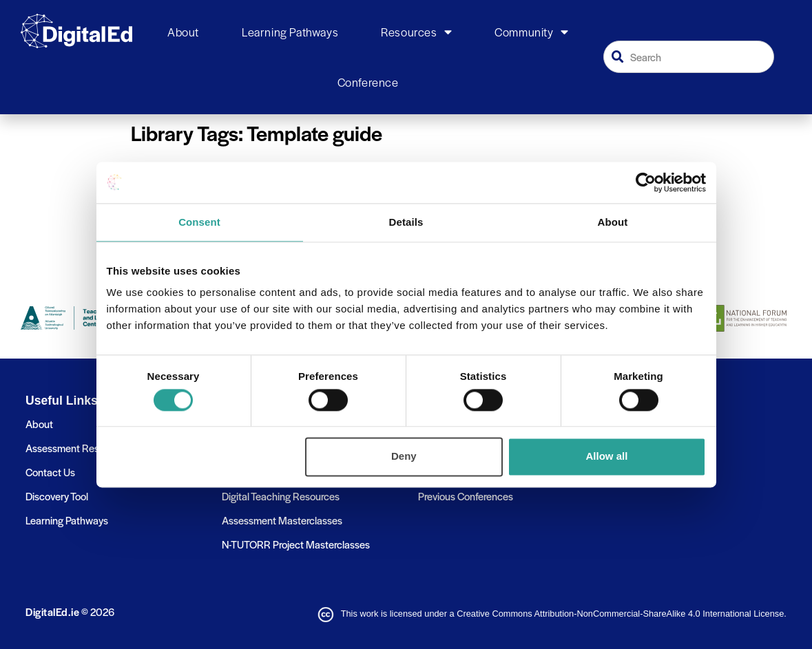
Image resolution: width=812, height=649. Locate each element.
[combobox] (689, 57)
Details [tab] (406, 222)
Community (531, 32)
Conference (368, 82)
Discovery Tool (57, 496)
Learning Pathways (290, 32)
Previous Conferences (466, 496)
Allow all (607, 457)
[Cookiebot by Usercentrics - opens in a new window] (646, 182)
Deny (404, 457)
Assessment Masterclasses (282, 520)
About (183, 32)
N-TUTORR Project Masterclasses (296, 544)
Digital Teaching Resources (281, 496)
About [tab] (613, 222)
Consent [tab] (199, 222)
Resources (416, 32)
